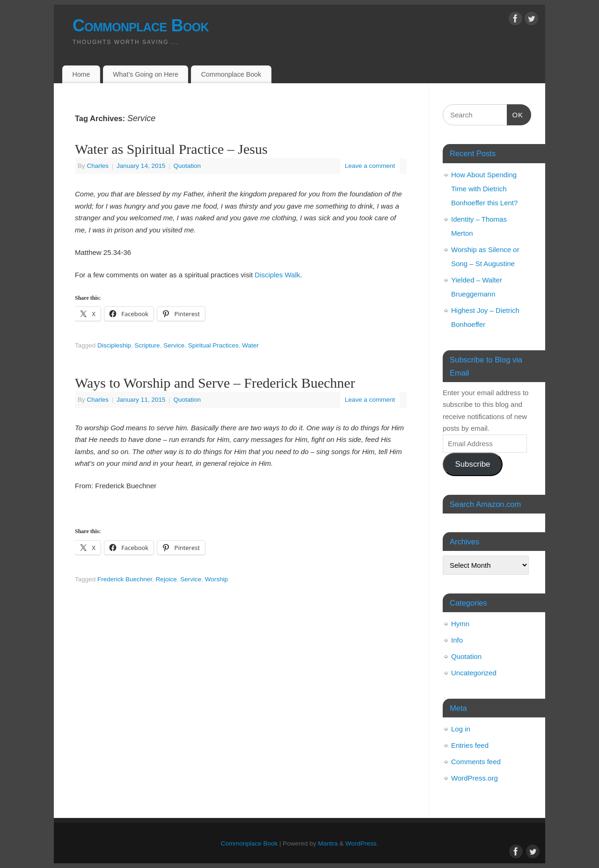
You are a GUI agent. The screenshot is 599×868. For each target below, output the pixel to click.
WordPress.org (475, 778)
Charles (98, 166)
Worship (216, 579)
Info (457, 640)
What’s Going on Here (146, 74)
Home (81, 74)
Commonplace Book (141, 25)
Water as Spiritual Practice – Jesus (171, 149)
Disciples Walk (277, 275)
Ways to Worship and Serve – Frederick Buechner (215, 383)
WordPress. (362, 843)
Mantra (328, 843)
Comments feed (476, 762)
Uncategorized (474, 673)
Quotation (187, 166)
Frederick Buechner (125, 579)
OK (515, 114)
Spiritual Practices (213, 345)
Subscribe (472, 464)
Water (250, 345)
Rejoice (166, 579)
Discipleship (114, 345)
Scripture (147, 345)
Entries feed (470, 745)
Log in (461, 729)
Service (174, 345)
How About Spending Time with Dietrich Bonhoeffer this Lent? (484, 189)
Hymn (460, 624)
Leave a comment (370, 166)
